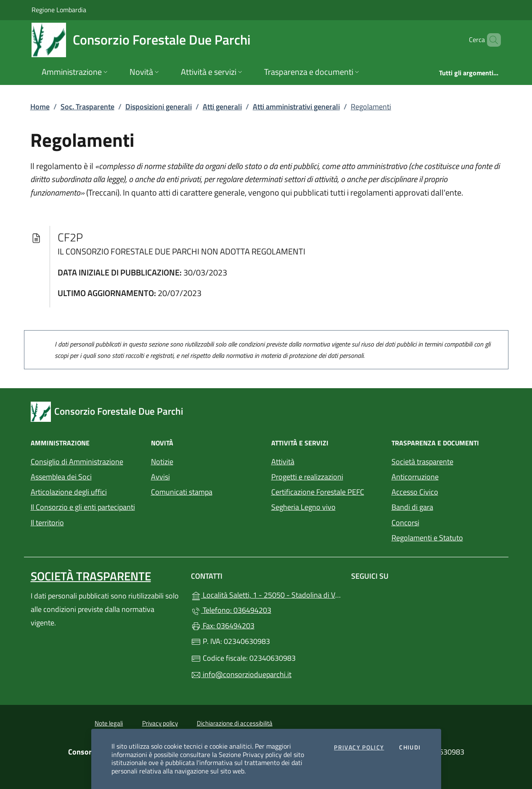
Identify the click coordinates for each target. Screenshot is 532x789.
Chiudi (410, 748)
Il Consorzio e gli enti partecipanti (83, 507)
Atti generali (222, 107)
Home (40, 107)
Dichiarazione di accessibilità (235, 723)
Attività (283, 462)
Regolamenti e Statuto (427, 538)
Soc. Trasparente (87, 107)
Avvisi (160, 477)
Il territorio (47, 523)
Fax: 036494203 (223, 626)
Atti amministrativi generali (296, 107)
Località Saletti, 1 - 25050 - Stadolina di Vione (266, 594)
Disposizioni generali (159, 107)
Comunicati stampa (182, 492)
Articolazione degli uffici (69, 492)
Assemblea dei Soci (61, 477)
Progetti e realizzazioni (307, 477)
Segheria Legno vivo (326, 506)
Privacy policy (160, 723)
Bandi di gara (412, 507)
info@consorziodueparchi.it (241, 674)
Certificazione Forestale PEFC (318, 492)
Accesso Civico (415, 492)
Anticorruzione (415, 477)
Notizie (162, 462)
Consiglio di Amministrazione (77, 462)
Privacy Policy (359, 748)
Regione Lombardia (59, 9)
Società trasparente (422, 462)
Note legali (109, 723)
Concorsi (405, 523)
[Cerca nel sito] (491, 40)
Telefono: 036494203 (231, 610)
